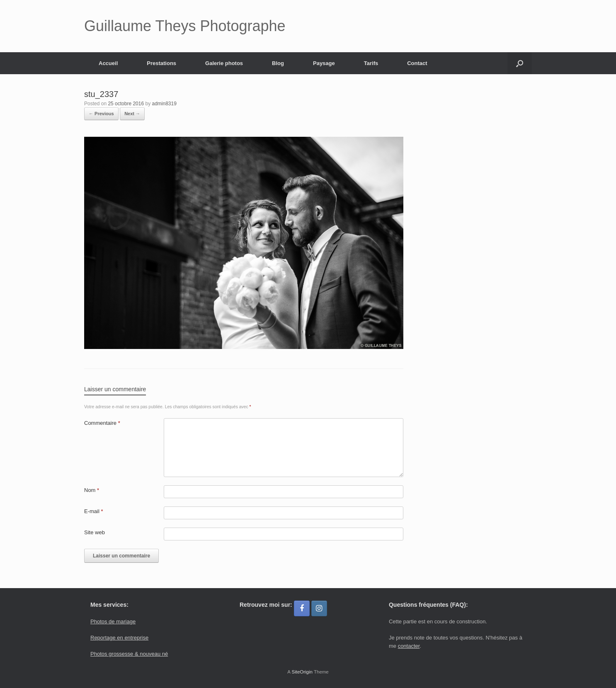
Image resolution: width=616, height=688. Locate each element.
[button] (520, 63)
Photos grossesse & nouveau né (129, 654)
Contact (417, 63)
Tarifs (371, 63)
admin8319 (164, 104)
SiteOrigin (302, 672)
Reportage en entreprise (119, 638)
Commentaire (102, 423)
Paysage (324, 63)
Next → (132, 114)
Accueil (108, 63)
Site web (95, 532)
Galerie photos (224, 63)
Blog (278, 63)
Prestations (161, 63)
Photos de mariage (113, 621)
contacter (409, 646)
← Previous (101, 114)
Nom (92, 490)
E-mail (94, 511)
